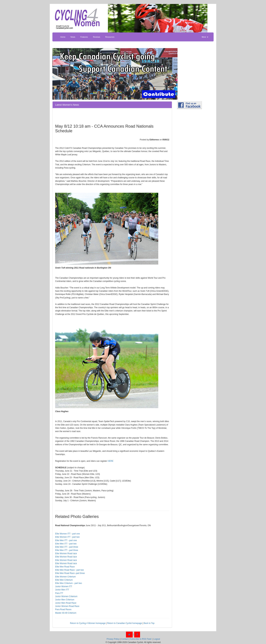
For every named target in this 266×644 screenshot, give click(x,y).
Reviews (97, 37)
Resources (110, 37)
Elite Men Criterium (64, 580)
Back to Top (149, 623)
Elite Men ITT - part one (66, 540)
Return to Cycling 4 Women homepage (88, 623)
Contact (125, 639)
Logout (157, 639)
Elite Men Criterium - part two (68, 583)
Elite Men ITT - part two (66, 544)
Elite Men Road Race (65, 567)
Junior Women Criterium (66, 596)
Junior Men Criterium (65, 600)
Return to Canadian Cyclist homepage (125, 623)
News (73, 37)
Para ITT (59, 593)
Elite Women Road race (66, 553)
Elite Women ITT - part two (67, 537)
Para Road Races (63, 609)
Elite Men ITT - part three (67, 547)
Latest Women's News (67, 105)
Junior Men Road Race (66, 603)
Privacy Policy (113, 639)
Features (84, 37)
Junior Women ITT (64, 586)
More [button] (205, 37)
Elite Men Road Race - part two (70, 570)
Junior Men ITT (62, 590)
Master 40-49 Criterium (66, 613)
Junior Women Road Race (67, 606)
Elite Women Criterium (65, 577)
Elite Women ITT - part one (68, 534)
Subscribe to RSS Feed (141, 639)
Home (63, 37)
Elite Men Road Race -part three (70, 573)
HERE (111, 461)
